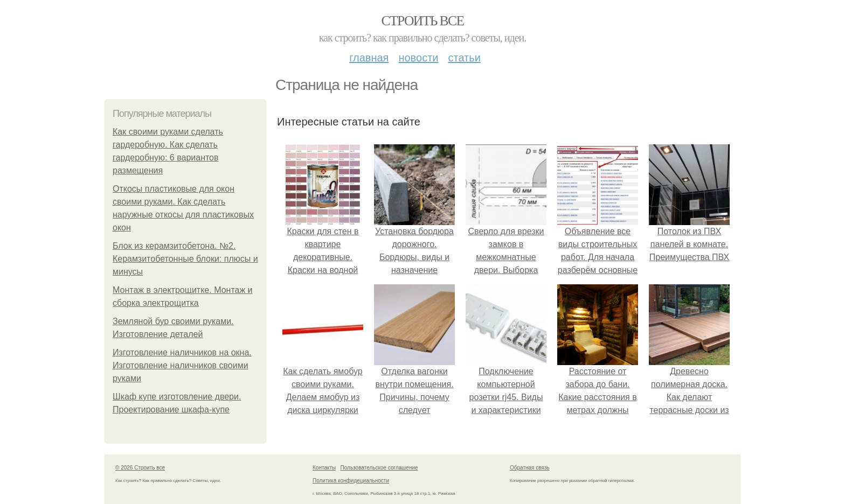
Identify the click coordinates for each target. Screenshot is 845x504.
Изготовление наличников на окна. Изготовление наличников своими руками (182, 365)
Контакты (324, 468)
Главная (369, 58)
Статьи (464, 58)
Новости (418, 58)
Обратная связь (530, 468)
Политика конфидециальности (351, 481)
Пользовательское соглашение (379, 468)
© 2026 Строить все (140, 468)
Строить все (422, 21)
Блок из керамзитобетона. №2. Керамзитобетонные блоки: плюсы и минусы (185, 259)
